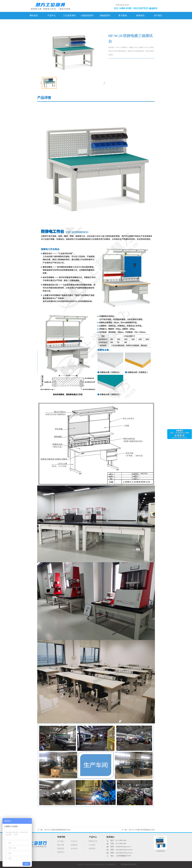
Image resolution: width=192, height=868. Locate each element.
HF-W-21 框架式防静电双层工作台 (57, 830)
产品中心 (52, 16)
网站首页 (34, 16)
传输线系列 (105, 16)
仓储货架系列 (87, 16)
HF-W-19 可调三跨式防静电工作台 (142, 830)
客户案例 (123, 16)
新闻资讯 (140, 16)
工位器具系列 (69, 16)
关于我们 (158, 16)
